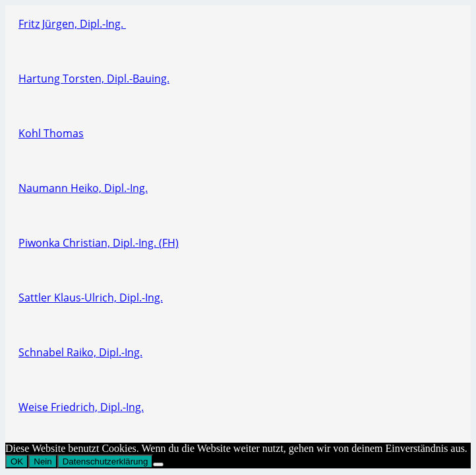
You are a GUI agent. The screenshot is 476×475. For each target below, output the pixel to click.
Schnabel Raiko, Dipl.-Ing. (80, 352)
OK (17, 461)
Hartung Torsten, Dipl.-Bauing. (94, 79)
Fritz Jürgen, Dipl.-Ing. (72, 24)
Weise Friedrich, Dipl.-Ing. (81, 407)
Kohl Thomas (51, 133)
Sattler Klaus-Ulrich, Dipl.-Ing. (91, 298)
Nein (43, 461)
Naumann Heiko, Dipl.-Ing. (83, 188)
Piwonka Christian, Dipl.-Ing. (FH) (99, 243)
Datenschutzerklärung (105, 461)
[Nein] (158, 464)
